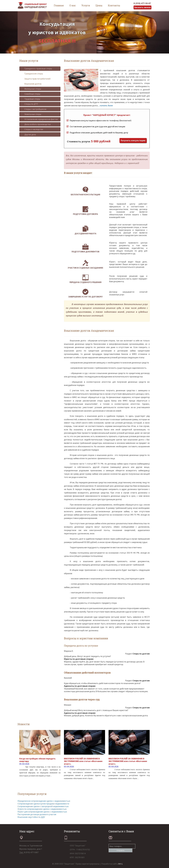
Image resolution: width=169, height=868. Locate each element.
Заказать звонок (142, 7)
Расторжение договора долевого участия (37, 814)
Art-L (121, 864)
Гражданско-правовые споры (36, 69)
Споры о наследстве (32, 129)
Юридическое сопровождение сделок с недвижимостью (44, 801)
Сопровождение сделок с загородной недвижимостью (43, 806)
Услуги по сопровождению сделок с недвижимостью (42, 809)
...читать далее (106, 106)
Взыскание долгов (31, 84)
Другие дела (28, 134)
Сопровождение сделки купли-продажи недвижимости (43, 804)
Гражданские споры (32, 74)
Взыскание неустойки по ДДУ (31, 817)
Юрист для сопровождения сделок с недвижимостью (42, 812)
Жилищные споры (31, 89)
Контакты (114, 5)
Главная (59, 5)
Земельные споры (31, 114)
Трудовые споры (30, 99)
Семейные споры (31, 94)
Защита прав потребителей (36, 79)
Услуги (86, 5)
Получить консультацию (133, 140)
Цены (99, 5)
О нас (73, 5)
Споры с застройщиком (34, 109)
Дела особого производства (36, 124)
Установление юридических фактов (39, 119)
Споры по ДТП (29, 104)
